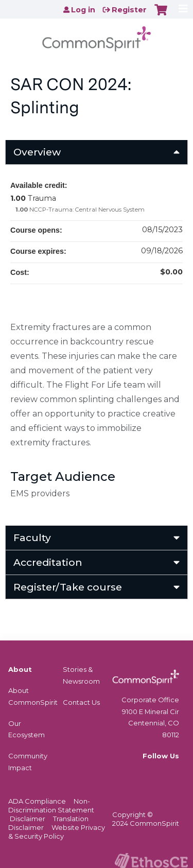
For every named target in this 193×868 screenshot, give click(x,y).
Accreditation (48, 562)
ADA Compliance (37, 801)
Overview (37, 152)
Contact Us (81, 702)
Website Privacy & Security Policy (57, 832)
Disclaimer (28, 819)
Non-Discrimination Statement (51, 805)
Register (129, 10)
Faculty (32, 537)
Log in (83, 10)
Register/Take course (68, 587)
